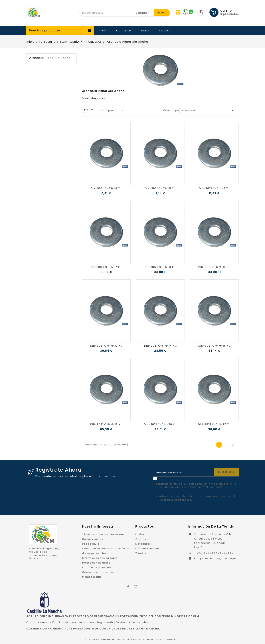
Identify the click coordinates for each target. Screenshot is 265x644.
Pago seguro (91, 544)
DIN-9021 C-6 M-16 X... (215, 346)
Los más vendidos (147, 549)
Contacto (124, 30)
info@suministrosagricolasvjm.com (218, 558)
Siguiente (233, 445)
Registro (165, 30)
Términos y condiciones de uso (103, 534)
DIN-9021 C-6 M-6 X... (215, 188)
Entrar (145, 30)
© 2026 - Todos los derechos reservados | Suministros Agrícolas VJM (133, 640)
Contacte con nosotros (98, 572)
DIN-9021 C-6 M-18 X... (106, 424)
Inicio (103, 30)
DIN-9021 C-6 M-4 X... (106, 188)
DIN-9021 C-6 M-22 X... (215, 424)
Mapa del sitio (92, 577)
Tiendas (141, 553)
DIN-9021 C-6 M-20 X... (160, 424)
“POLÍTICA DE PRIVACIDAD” (205, 487)
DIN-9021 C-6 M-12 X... (106, 346)
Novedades (143, 544)
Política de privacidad (97, 567)
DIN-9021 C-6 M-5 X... (160, 188)
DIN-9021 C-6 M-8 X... (160, 267)
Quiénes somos (92, 539)
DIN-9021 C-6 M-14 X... (160, 346)
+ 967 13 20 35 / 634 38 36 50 (214, 553)
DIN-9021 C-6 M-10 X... (215, 267)
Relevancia (208, 111)
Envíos (140, 534)
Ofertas (141, 539)
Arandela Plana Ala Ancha (50, 58)
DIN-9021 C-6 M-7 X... (106, 267)
